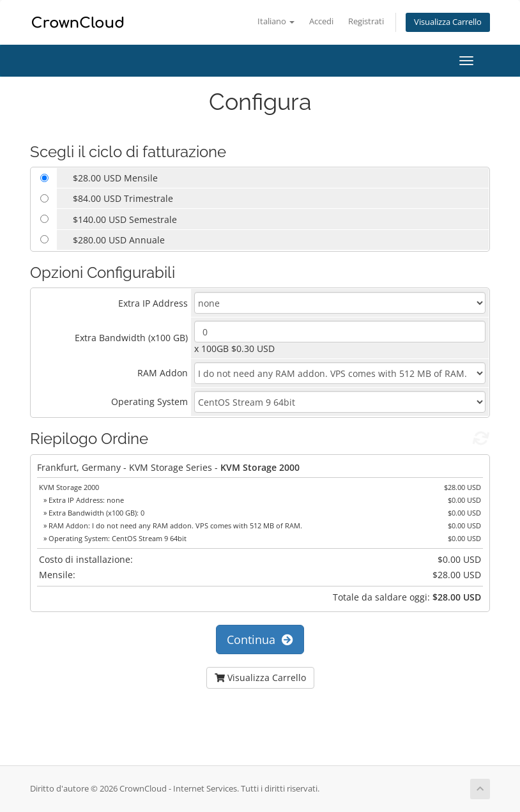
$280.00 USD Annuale (119, 240)
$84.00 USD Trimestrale (123, 198)
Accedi (321, 21)
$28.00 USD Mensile (115, 178)
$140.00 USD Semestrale (125, 219)
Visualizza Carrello (448, 22)
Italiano (276, 21)
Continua (260, 640)
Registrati (366, 21)
